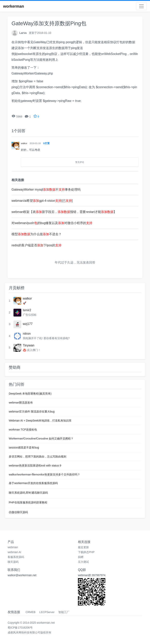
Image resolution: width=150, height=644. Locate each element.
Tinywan (29, 345)
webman (13, 547)
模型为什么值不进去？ (37, 234)
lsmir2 (27, 310)
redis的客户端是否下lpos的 (37, 245)
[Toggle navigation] (141, 6)
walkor (27, 298)
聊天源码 (13, 562)
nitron (27, 334)
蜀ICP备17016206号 (20, 628)
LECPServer (47, 612)
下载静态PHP (86, 552)
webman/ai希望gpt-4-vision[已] (42, 201)
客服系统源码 (16, 557)
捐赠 (81, 557)
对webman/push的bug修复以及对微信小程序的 (52, 223)
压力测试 (83, 562)
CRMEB (31, 612)
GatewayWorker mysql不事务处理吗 (46, 190)
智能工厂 (64, 612)
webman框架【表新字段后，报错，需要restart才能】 (64, 212)
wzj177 (28, 324)
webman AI (14, 552)
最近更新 (83, 547)
